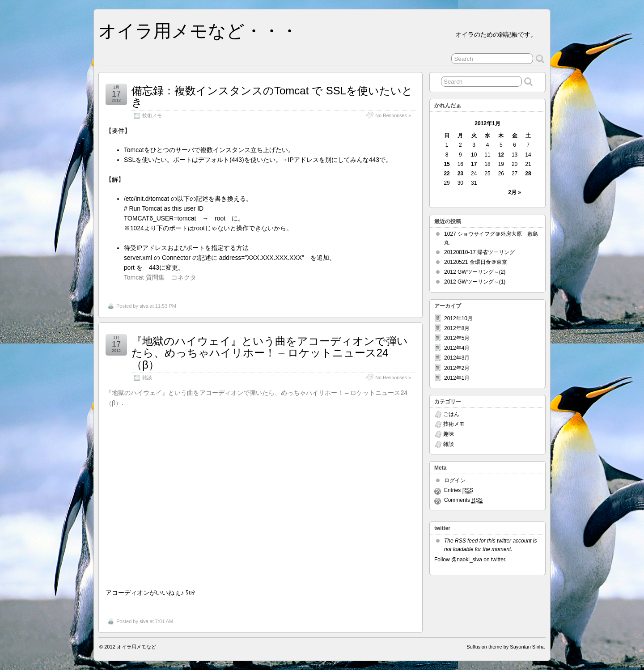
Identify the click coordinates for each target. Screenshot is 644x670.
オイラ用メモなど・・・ (198, 31)
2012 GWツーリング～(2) (475, 272)
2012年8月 (457, 328)
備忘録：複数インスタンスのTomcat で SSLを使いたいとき (272, 96)
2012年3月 (457, 358)
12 (501, 155)
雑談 (147, 377)
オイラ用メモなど (136, 647)
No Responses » (393, 115)
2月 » (515, 192)
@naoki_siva (467, 560)
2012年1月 (457, 378)
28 (528, 174)
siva (144, 306)
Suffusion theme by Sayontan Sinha (506, 647)
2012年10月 (458, 318)
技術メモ (152, 115)
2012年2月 (457, 368)
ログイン (455, 480)
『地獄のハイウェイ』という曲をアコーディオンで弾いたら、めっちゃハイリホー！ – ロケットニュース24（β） (270, 353)
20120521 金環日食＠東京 (476, 262)
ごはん (451, 414)
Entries (459, 490)
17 (474, 164)
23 (460, 174)
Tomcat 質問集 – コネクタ (160, 277)
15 (447, 164)
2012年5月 (457, 338)
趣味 (449, 434)
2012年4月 (457, 348)
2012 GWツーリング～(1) (475, 282)
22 (447, 174)
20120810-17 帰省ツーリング (479, 252)
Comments (463, 500)
